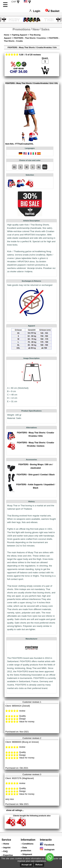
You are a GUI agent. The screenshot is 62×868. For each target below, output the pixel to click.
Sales (45, 29)
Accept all (26, 865)
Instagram (47, 850)
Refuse (39, 865)
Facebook (47, 845)
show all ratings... (15, 810)
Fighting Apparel (19, 35)
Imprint (7, 848)
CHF (14, 2)
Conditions (28, 844)
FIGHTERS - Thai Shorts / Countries (30, 38)
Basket (52, 11)
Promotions (21, 29)
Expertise (8, 855)
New (36, 29)
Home (7, 35)
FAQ (5, 851)
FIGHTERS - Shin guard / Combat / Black (36, 475)
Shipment (27, 854)
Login (35, 11)
